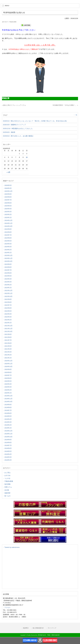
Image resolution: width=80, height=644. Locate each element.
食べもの (7, 496)
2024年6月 (8, 238)
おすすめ (7, 475)
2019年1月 (8, 428)
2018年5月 (8, 451)
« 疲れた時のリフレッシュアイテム (14, 105)
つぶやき (7, 478)
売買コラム (8, 487)
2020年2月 (8, 390)
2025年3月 (8, 212)
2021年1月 (8, 358)
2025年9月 (8, 194)
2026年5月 (8, 185)
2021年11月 (8, 329)
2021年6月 (8, 343)
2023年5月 (8, 276)
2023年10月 (8, 261)
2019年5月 (8, 416)
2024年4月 (8, 244)
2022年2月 (8, 320)
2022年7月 (8, 305)
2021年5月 (8, 346)
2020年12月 (8, 361)
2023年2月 (8, 285)
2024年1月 (8, 253)
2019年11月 (8, 399)
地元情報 (7, 484)
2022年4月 (8, 314)
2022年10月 (8, 296)
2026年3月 (8, 188)
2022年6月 (8, 308)
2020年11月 (8, 364)
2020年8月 (8, 372)
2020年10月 (8, 366)
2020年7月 (8, 375)
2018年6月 (8, 448)
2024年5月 (8, 241)
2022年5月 (8, 311)
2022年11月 (8, 293)
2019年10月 (8, 402)
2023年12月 (8, 255)
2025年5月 (8, 206)
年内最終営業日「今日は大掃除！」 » (65, 105)
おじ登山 (7, 473)
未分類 (7, 490)
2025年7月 (8, 200)
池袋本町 (7, 493)
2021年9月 (8, 334)
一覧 (76, 115)
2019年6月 (8, 413)
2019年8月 (8, 407)
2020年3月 (8, 387)
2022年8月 (8, 302)
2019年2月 (8, 425)
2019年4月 (8, 419)
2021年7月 (8, 340)
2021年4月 (8, 349)
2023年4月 (8, 279)
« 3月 (8, 172)
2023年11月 (8, 258)
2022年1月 (8, 323)
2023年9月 (8, 264)
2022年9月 (8, 299)
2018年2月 (8, 460)
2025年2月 (8, 214)
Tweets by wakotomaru (12, 547)
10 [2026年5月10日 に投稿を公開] (27, 157)
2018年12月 (8, 431)
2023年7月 (8, 270)
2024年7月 (8, 235)
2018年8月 (8, 443)
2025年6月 (8, 203)
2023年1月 (8, 288)
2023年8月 (8, 267)
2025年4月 (8, 209)
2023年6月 (8, 273)
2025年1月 (8, 218)
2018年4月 (8, 454)
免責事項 (26, 628)
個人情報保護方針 (38, 628)
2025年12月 (8, 191)
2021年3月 (8, 352)
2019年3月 (8, 422)
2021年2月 (8, 355)
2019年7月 (8, 410)
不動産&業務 (13, 22)
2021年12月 (8, 326)
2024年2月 (8, 250)
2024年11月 (8, 223)
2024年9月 (8, 229)
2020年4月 (8, 384)
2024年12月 (8, 220)
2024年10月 (8, 226)
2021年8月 (8, 337)
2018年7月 (8, 445)
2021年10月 (8, 331)
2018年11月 (8, 434)
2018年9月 (8, 440)
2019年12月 (8, 396)
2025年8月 (8, 197)
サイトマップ (52, 628)
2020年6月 (8, 378)
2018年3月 (8, 457)
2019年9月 (8, 405)
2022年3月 (8, 317)
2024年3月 (8, 247)
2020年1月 (8, 393)
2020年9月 (8, 369)
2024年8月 (8, 232)
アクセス (7, 608)
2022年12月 (8, 290)
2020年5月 (8, 381)
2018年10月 (8, 437)
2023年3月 (8, 282)
